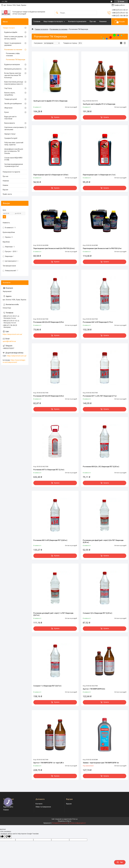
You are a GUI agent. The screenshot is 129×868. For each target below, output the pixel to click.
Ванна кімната (10, 123)
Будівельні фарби (11, 32)
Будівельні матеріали (12, 64)
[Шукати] (57, 13)
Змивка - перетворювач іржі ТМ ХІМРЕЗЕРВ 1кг (101, 763)
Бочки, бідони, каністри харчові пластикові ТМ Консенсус (13, 75)
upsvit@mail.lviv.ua (9, 341)
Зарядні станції (10, 134)
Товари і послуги (9, 28)
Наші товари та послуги (53, 21)
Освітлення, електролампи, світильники (14, 128)
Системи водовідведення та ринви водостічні (14, 165)
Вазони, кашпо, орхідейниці (10, 94)
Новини (5, 185)
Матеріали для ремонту (13, 69)
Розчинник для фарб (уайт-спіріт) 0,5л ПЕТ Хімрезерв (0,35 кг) (103, 541)
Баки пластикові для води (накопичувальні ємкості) (14, 83)
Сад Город (8, 88)
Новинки (103, 21)
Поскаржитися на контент (60, 823)
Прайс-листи (7, 194)
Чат (120, 862)
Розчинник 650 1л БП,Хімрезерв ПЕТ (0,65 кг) (50, 540)
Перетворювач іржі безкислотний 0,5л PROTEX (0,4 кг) (54, 248)
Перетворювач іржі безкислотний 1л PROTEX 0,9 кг (102, 248)
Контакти (39, 804)
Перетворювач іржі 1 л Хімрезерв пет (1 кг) (99, 175)
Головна (37, 21)
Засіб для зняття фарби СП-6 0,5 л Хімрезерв (50, 101)
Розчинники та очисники (59, 29)
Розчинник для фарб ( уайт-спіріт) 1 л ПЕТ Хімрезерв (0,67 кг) (53, 614)
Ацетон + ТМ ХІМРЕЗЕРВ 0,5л (94, 689)
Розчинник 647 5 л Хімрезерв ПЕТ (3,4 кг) (49, 470)
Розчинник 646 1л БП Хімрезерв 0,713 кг (98, 322)
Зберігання (8, 108)
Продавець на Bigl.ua (64, 821)
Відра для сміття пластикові (10, 118)
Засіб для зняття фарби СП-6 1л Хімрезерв (99, 104)
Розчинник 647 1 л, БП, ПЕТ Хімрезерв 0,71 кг (100, 396)
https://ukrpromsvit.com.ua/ (12, 334)
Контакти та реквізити (77, 21)
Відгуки (5, 190)
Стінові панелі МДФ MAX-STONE (14, 159)
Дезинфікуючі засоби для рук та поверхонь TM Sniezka (14, 151)
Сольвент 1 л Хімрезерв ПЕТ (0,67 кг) (47, 686)
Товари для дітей (11, 99)
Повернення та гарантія (11, 172)
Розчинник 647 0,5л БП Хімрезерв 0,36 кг (49, 396)
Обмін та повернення (43, 807)
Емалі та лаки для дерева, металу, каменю (14, 38)
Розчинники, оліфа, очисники (13, 55)
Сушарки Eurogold (11, 138)
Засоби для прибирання (13, 104)
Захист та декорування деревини (13, 44)
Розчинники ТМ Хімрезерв (16, 60)
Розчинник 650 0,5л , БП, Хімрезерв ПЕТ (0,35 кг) (101, 467)
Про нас (93, 21)
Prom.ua (75, 819)
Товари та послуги (41, 29)
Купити (57, 117)
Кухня (7, 112)
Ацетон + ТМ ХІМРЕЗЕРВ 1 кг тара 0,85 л (49, 763)
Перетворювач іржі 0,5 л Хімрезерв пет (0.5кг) (51, 175)
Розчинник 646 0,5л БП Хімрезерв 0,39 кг (49, 322)
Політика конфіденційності (77, 823)
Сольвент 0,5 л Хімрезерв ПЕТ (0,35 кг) (97, 613)
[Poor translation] (8, 837)
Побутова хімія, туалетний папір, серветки (14, 144)
